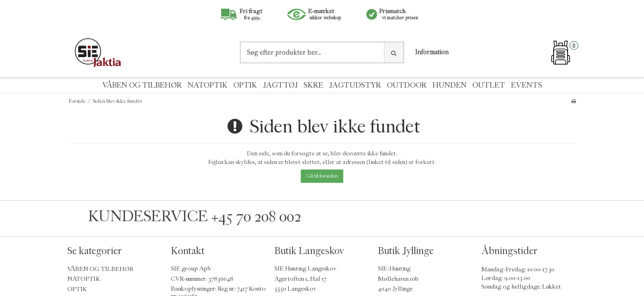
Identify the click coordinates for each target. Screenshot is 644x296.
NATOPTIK (208, 85)
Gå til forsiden (322, 176)
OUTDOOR (407, 85)
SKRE (313, 85)
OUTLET (489, 85)
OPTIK (245, 85)
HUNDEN (450, 85)
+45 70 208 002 (256, 216)
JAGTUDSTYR (355, 85)
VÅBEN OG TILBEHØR (142, 85)
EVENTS (527, 85)
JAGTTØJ (280, 85)
